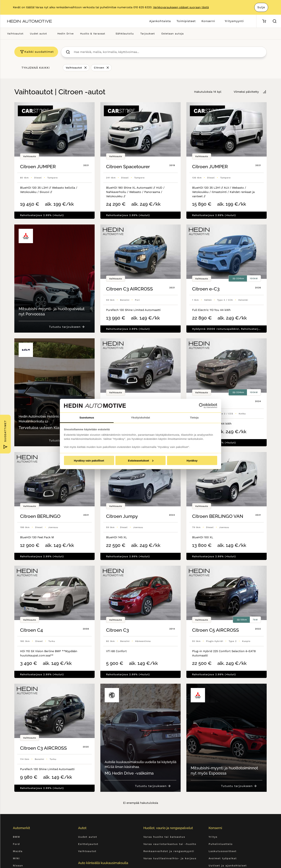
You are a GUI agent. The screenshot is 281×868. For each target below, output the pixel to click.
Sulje (261, 7)
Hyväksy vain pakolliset (89, 460)
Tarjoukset (148, 34)
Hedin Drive (66, 34)
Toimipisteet (186, 21)
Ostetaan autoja (172, 34)
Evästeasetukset (141, 460)
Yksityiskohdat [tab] (140, 418)
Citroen (99, 68)
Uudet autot (38, 34)
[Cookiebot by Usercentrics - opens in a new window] (202, 406)
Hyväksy (192, 460)
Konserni (208, 21)
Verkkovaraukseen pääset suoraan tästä (181, 7)
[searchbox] (168, 52)
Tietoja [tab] (194, 418)
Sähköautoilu (125, 34)
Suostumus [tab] (87, 418)
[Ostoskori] (264, 21)
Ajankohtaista (160, 21)
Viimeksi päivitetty (246, 92)
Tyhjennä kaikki (36, 68)
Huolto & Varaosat (93, 34)
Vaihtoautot (15, 34)
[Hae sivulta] (275, 21)
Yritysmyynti (234, 21)
